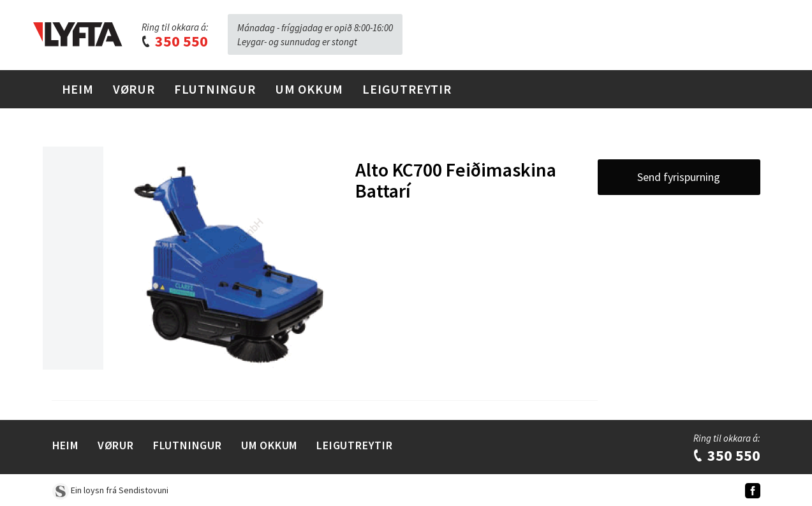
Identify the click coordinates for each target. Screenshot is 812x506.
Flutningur (215, 89)
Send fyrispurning (679, 177)
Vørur (134, 89)
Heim (78, 89)
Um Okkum (309, 89)
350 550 (174, 41)
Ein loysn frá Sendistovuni (110, 490)
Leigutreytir (407, 89)
